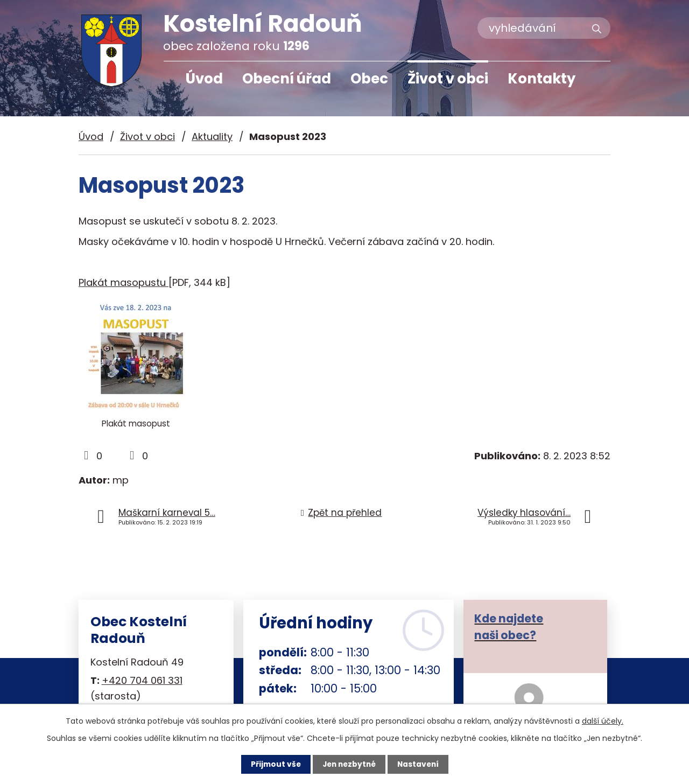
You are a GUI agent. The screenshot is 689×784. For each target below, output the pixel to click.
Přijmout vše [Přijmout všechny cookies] (273, 764)
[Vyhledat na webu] (544, 28)
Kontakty (542, 79)
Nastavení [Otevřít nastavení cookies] (420, 764)
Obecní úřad (287, 79)
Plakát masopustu (124, 282)
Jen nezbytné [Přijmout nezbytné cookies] (349, 764)
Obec (369, 79)
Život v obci (448, 79)
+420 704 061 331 (142, 680)
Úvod (204, 79)
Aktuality (212, 136)
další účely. (603, 721)
